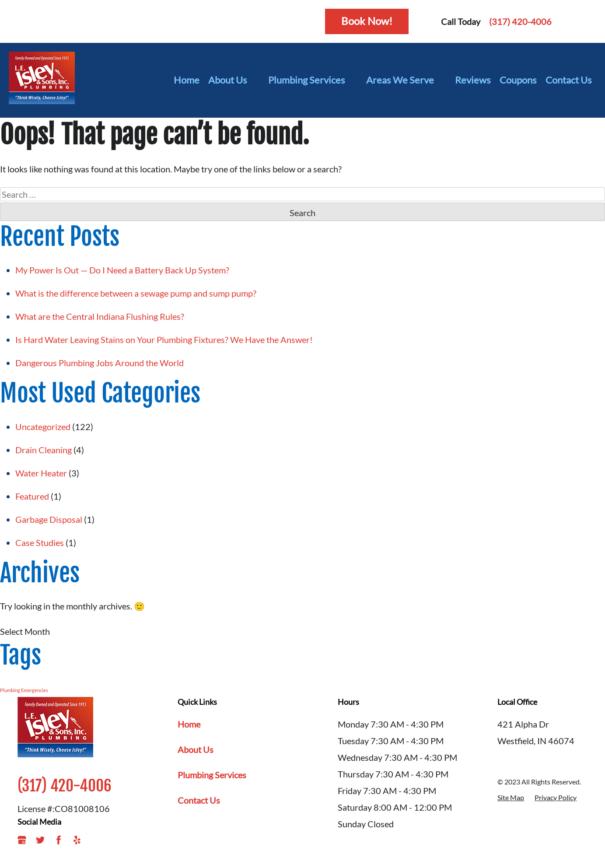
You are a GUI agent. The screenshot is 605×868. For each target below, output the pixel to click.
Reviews (473, 80)
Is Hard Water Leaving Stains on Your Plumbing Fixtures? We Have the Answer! (165, 339)
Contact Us (569, 80)
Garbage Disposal (49, 519)
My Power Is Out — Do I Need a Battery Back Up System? (122, 270)
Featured (32, 496)
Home (187, 80)
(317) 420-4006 (520, 21)
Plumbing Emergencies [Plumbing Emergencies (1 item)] (24, 690)
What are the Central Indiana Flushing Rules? (101, 316)
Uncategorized (43, 427)
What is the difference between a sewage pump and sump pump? (136, 293)
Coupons (518, 80)
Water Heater (41, 473)
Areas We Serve (406, 80)
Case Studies (40, 542)
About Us (234, 80)
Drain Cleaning (44, 450)
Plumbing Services (313, 80)
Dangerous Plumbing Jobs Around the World (100, 363)
